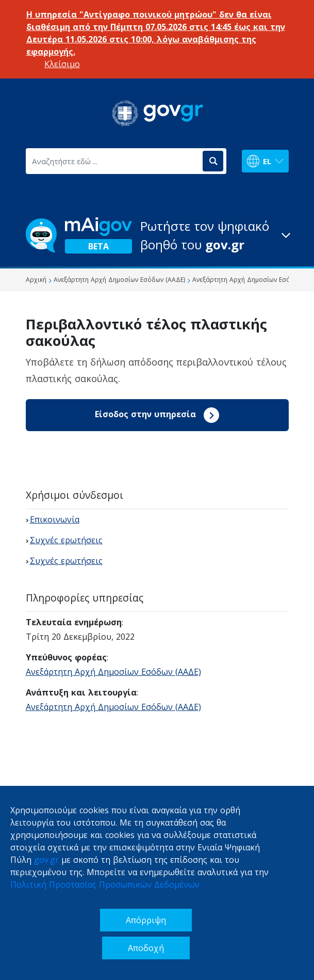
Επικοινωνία (55, 519)
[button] (157, 235)
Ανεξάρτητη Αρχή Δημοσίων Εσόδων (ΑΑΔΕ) (113, 672)
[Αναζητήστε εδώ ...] (113, 161)
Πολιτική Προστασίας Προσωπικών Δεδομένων (105, 884)
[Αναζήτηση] (213, 161)
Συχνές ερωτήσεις (66, 540)
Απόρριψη (146, 920)
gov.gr (46, 860)
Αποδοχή (146, 948)
